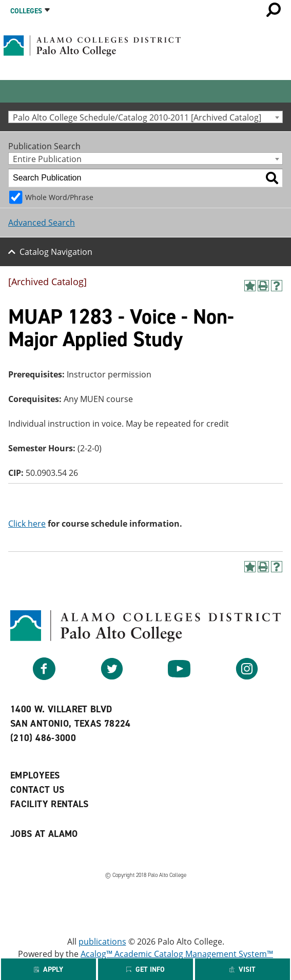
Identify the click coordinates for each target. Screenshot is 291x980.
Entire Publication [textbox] (47, 159)
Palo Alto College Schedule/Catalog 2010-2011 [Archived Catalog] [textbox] (137, 117)
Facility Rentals (50, 804)
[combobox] (145, 117)
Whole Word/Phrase (59, 197)
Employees (35, 775)
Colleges (26, 11)
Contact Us (37, 790)
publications (102, 942)
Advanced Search (42, 223)
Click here (27, 524)
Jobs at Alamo (44, 834)
